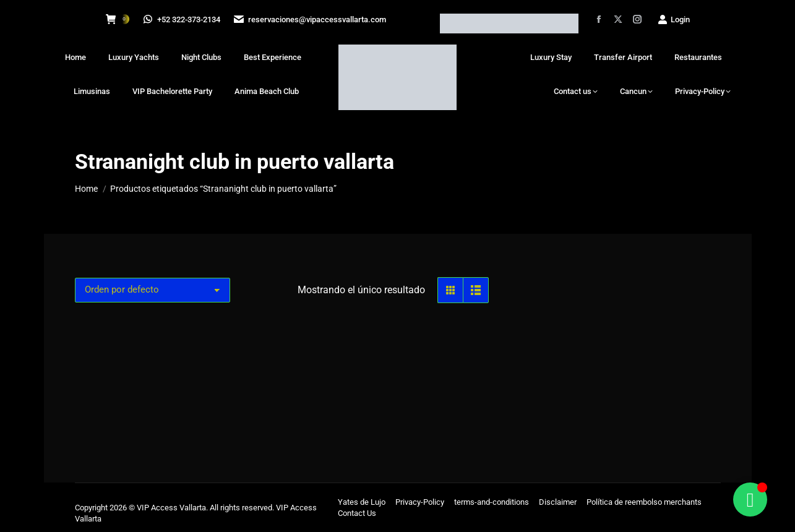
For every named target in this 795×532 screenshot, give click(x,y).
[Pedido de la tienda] (153, 290)
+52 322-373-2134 (183, 19)
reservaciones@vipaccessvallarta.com (311, 19)
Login (673, 19)
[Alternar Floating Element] (750, 500)
